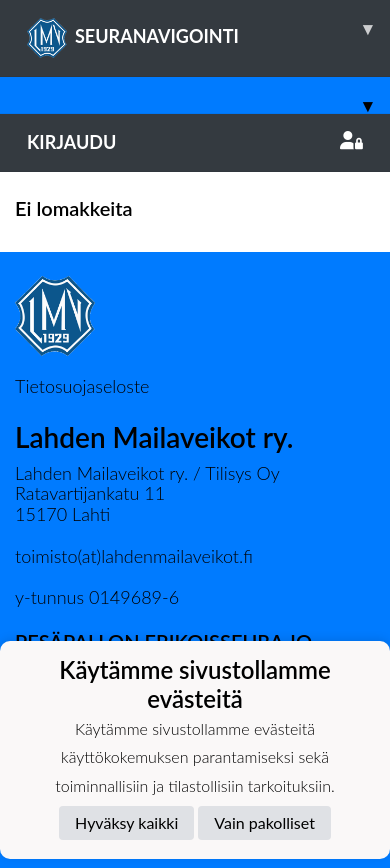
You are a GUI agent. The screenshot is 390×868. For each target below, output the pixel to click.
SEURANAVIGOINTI (208, 29)
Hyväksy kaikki (126, 822)
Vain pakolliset (264, 822)
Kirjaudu (195, 142)
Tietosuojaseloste (82, 386)
